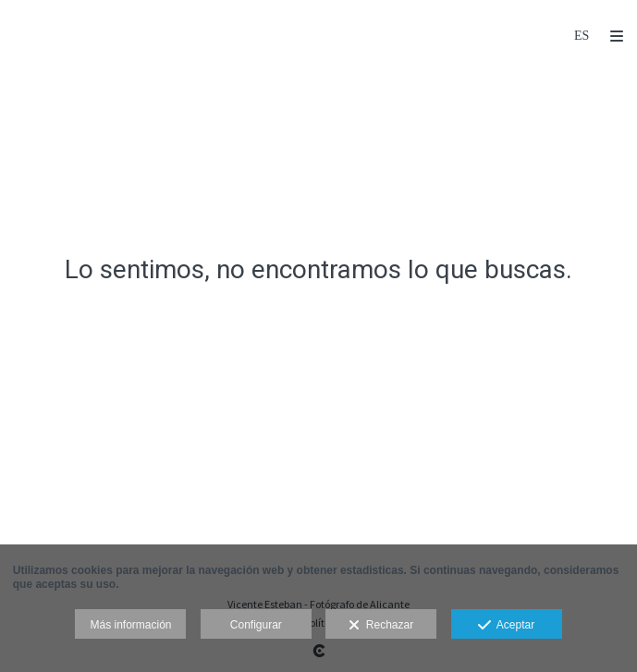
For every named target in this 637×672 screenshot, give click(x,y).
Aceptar (506, 626)
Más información (130, 625)
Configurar (256, 625)
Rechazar (381, 626)
